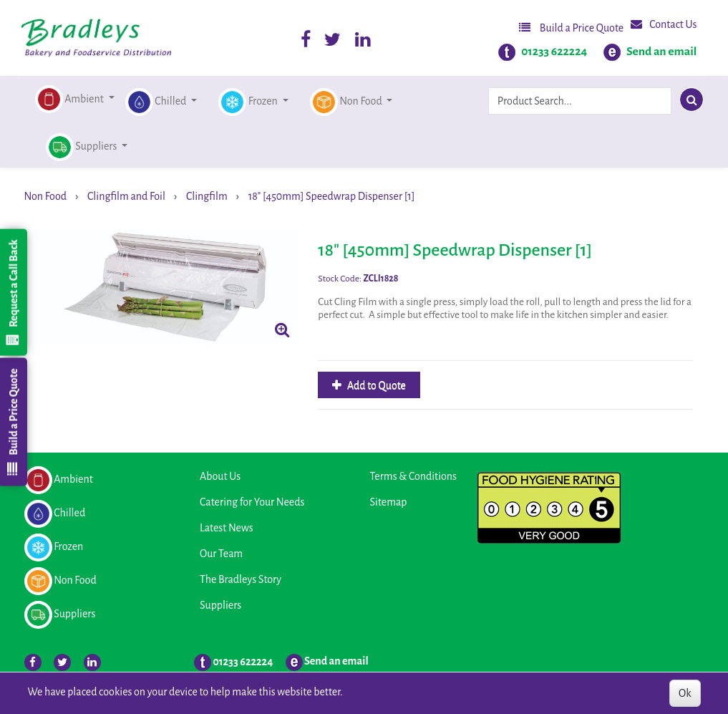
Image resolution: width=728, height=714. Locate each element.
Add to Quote (375, 385)
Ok (685, 693)
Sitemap (389, 502)
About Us (220, 476)
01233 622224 (554, 52)
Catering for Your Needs (252, 502)
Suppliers (220, 605)
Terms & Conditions (413, 476)
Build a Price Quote (571, 28)
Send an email (662, 52)
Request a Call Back (13, 292)
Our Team (221, 554)
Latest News (227, 528)
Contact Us (664, 24)
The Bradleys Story (241, 579)
